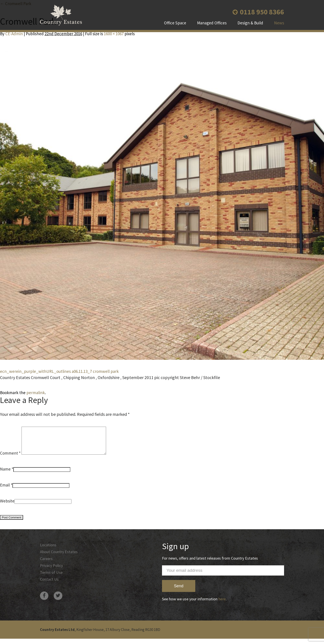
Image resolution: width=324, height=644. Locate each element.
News (279, 24)
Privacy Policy (52, 572)
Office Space (175, 24)
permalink (36, 393)
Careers (47, 564)
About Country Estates (60, 557)
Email (5, 490)
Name (5, 474)
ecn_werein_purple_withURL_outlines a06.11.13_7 (46, 371)
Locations (49, 550)
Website (7, 506)
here (222, 604)
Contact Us (50, 586)
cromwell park (106, 371)
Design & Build (250, 24)
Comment (10, 458)
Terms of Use (52, 579)
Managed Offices (212, 24)
